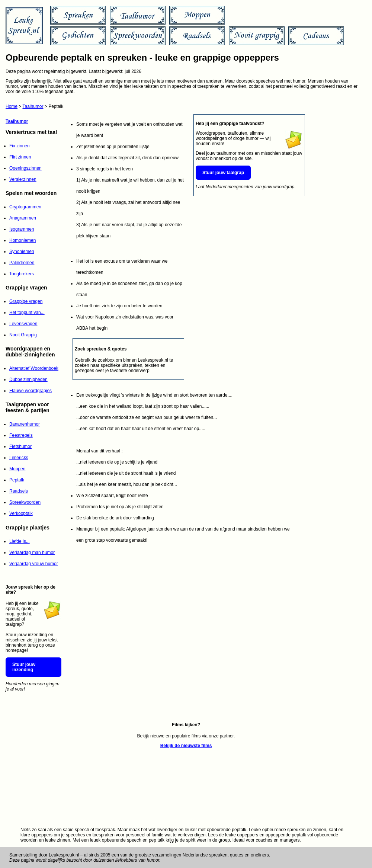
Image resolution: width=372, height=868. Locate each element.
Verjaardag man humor (32, 552)
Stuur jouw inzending (24, 667)
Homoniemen (23, 240)
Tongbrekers (22, 274)
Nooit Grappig (23, 335)
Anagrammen (23, 218)
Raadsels (19, 491)
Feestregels (21, 435)
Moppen (17, 469)
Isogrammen (22, 229)
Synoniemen (22, 252)
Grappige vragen (26, 301)
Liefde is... (20, 541)
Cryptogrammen (25, 207)
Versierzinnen (23, 179)
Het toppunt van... (27, 313)
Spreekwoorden (25, 502)
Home (12, 106)
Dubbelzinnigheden (28, 379)
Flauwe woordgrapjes (31, 391)
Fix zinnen (20, 146)
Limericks (19, 458)
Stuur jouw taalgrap (223, 173)
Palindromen (22, 263)
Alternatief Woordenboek (34, 368)
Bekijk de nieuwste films (186, 746)
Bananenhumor (25, 424)
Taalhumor (33, 106)
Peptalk (17, 480)
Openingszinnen (25, 168)
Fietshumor (20, 446)
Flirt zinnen (20, 157)
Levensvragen (23, 324)
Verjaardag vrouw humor (34, 564)
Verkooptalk (21, 513)
